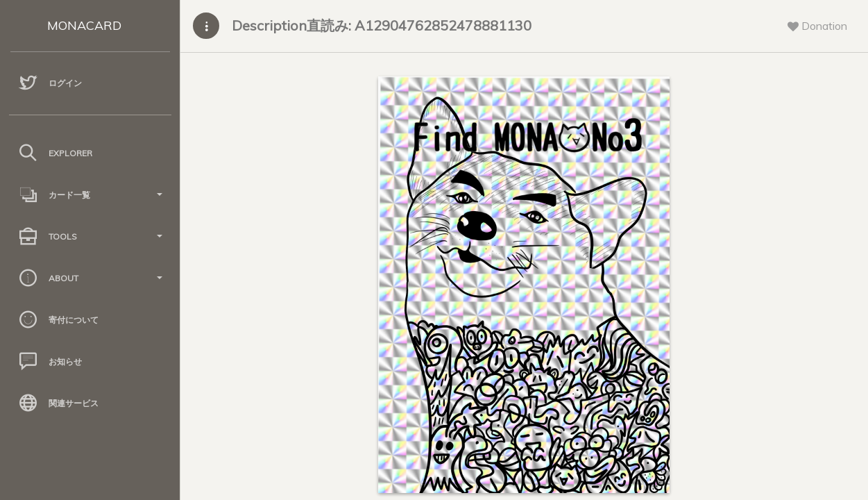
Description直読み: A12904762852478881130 (382, 25)
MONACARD (84, 25)
